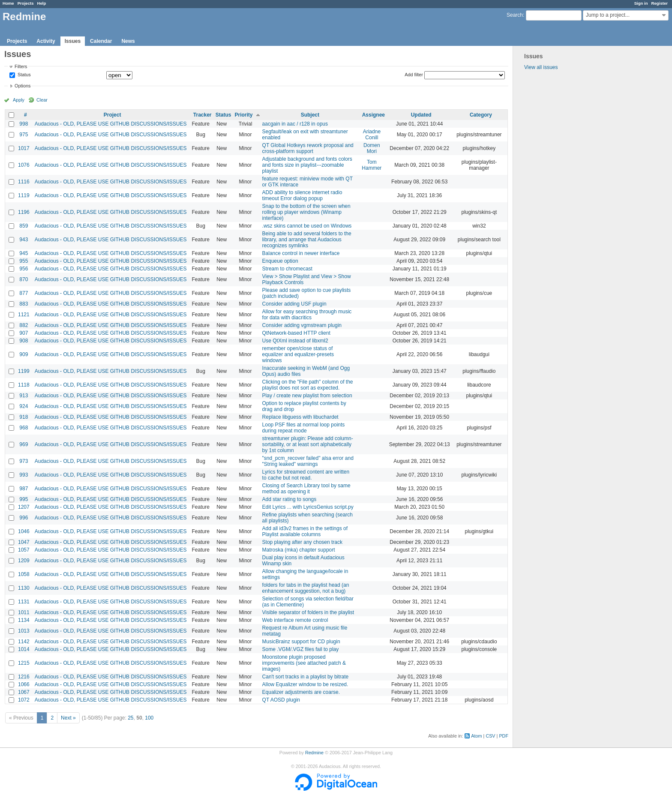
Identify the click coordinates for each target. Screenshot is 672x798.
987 (24, 489)
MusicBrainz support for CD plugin (301, 642)
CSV (490, 736)
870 (24, 279)
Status (24, 75)
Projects (26, 3)
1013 (24, 631)
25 (130, 718)
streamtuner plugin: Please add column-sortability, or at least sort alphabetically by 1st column (308, 444)
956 (24, 269)
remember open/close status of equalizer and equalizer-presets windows (298, 354)
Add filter (414, 75)
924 (24, 406)
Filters (21, 66)
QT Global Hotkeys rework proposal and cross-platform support (308, 148)
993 (24, 475)
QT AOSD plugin (281, 700)
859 (24, 226)
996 (24, 518)
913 (24, 396)
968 (24, 428)
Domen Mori (372, 148)
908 (24, 341)
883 (24, 304)
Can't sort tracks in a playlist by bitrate (306, 677)
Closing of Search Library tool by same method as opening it (306, 489)
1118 (24, 385)
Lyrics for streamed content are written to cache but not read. (306, 475)
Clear (42, 100)
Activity (46, 41)
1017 (24, 148)
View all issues (541, 67)
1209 (24, 561)
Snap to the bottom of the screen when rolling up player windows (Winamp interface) (306, 212)
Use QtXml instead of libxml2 (295, 341)
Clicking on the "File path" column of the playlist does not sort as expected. (308, 385)
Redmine (314, 753)
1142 (24, 642)
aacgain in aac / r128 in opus (295, 124)
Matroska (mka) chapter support (299, 550)
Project (112, 115)
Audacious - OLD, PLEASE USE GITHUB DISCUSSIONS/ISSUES (111, 124)
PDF (504, 736)
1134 (24, 620)
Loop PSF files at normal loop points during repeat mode (304, 428)
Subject (310, 115)
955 (24, 261)
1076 (24, 165)
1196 (24, 212)
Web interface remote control (295, 620)
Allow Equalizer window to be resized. (305, 684)
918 (24, 417)
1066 (24, 684)
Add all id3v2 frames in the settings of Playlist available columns (305, 531)
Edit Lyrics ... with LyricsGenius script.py (308, 507)
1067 (24, 692)
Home (8, 3)
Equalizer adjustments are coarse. (301, 692)
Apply (19, 100)
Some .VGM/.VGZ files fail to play (301, 649)
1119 (24, 195)
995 (24, 499)
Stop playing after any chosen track (302, 542)
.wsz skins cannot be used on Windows (307, 226)
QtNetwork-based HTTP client (296, 333)
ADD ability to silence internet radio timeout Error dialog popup (302, 195)
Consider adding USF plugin (294, 304)
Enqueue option (280, 261)
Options (22, 86)
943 (24, 240)
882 (24, 325)
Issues (73, 41)
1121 (24, 315)
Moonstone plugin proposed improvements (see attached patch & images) (304, 663)
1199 (24, 371)
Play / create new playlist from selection (307, 396)
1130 (24, 588)
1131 (24, 602)
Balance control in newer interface (301, 253)
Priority (244, 115)
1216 (24, 677)
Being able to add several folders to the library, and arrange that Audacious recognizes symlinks (307, 240)
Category (481, 115)
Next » (68, 718)
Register (660, 3)
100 (149, 718)
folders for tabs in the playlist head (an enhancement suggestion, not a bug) (306, 588)
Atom (476, 736)
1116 (24, 182)
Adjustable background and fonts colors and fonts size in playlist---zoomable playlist (307, 165)
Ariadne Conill (372, 135)
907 (24, 333)
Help (42, 3)
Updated (421, 115)
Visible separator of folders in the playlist (308, 612)
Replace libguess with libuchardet (300, 417)
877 (24, 293)
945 (24, 253)
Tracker (202, 115)
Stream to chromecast (287, 269)
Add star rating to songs (289, 499)
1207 (24, 507)
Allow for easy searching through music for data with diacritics (307, 315)
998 (24, 124)
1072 (24, 700)
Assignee (373, 115)
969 (24, 444)
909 (24, 354)
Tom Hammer (372, 165)
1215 (24, 663)
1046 (24, 531)
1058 (24, 574)
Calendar (101, 41)
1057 (24, 550)
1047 (24, 542)
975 (24, 135)
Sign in (641, 3)
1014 (24, 649)
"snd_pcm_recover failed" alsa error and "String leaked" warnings (308, 461)
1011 (24, 612)
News (128, 41)
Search (515, 15)
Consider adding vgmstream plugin (302, 325)
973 (24, 461)
